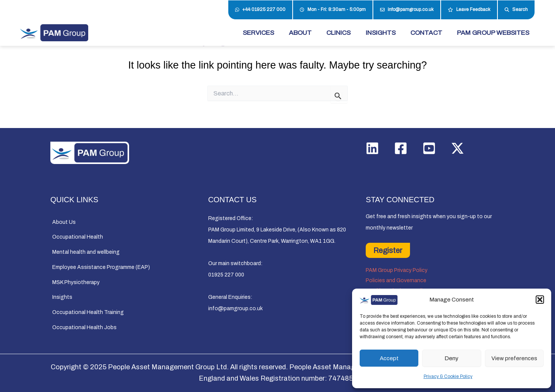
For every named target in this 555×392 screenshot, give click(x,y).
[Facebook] (401, 148)
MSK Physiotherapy (76, 282)
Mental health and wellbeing (86, 252)
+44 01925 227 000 (260, 10)
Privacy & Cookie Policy (448, 376)
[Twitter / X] (458, 148)
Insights (62, 297)
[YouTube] (429, 148)
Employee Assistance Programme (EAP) (101, 267)
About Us (64, 222)
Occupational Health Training (88, 312)
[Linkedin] (372, 148)
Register (388, 250)
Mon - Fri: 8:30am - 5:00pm (333, 10)
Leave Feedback (469, 10)
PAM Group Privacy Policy (397, 270)
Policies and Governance (396, 280)
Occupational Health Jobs (84, 327)
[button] (540, 300)
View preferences (514, 358)
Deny (451, 358)
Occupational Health (78, 237)
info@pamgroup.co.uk (407, 10)
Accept (389, 358)
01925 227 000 (226, 275)
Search (516, 10)
